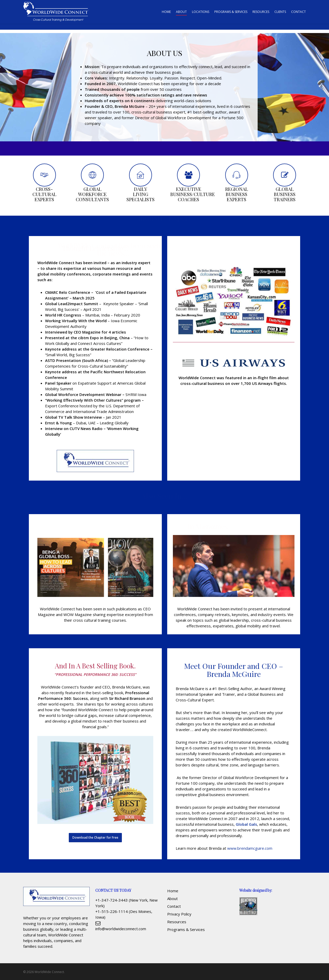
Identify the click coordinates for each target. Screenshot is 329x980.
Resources (177, 922)
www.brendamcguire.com (250, 848)
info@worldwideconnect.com (121, 929)
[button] (95, 838)
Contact (174, 906)
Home (173, 891)
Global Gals (246, 824)
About (172, 898)
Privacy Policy (179, 914)
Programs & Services (186, 929)
